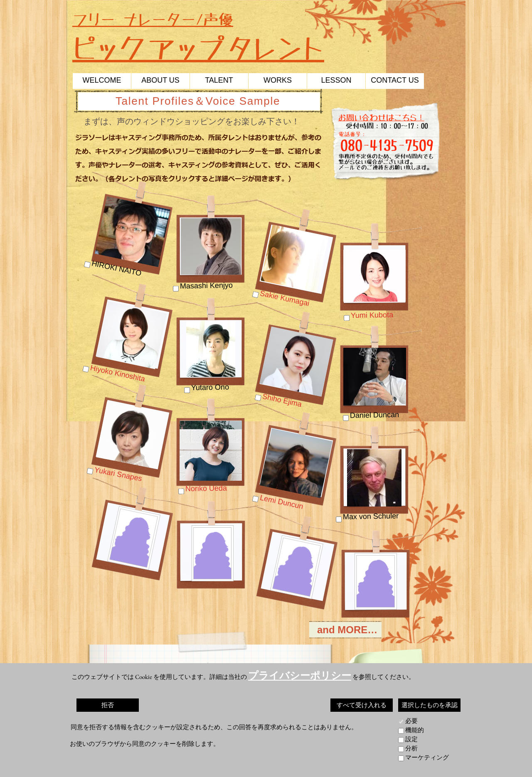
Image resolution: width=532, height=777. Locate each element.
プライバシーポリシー (300, 676)
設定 (411, 739)
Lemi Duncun (282, 502)
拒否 (108, 705)
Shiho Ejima (282, 401)
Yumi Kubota (372, 315)
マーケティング (427, 757)
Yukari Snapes (118, 474)
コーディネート (383, 694)
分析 (411, 748)
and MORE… (349, 630)
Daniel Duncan (374, 415)
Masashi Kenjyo (206, 285)
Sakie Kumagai (285, 299)
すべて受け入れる (362, 705)
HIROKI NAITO (117, 268)
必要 (411, 721)
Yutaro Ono (210, 387)
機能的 (415, 730)
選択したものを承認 (430, 705)
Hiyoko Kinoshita (117, 373)
